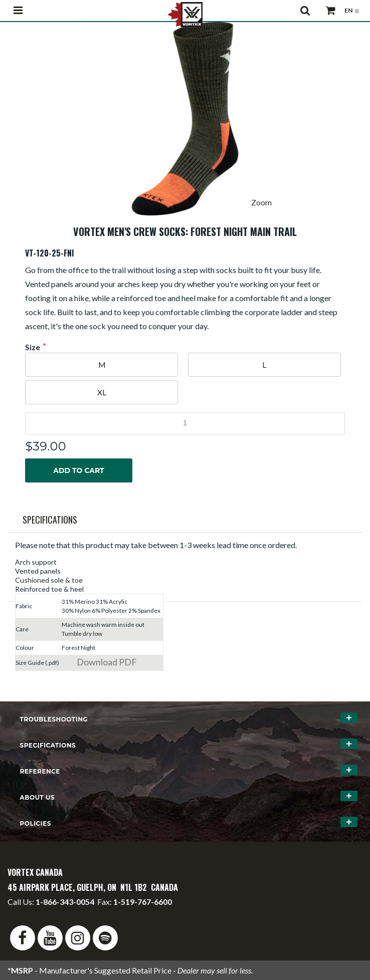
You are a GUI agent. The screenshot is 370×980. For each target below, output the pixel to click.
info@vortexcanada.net (48, 911)
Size (33, 347)
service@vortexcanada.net (139, 911)
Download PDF (107, 662)
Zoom (261, 202)
